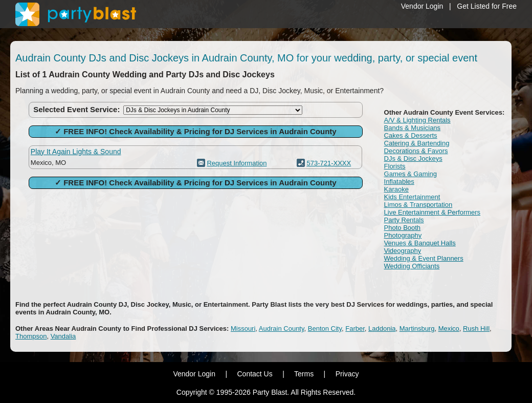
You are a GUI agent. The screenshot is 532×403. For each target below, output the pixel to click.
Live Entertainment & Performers (433, 212)
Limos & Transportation (418, 205)
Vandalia (63, 336)
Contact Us (254, 374)
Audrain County (282, 328)
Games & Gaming (411, 174)
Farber (355, 328)
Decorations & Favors (416, 151)
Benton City (325, 328)
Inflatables (399, 182)
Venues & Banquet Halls (420, 243)
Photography (403, 235)
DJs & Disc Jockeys (413, 158)
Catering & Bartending (417, 143)
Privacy (347, 374)
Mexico (449, 328)
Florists (395, 166)
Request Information (237, 163)
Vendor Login (422, 6)
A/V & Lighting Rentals (417, 120)
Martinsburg (417, 328)
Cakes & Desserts (411, 135)
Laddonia (382, 328)
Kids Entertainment (412, 197)
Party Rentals (404, 220)
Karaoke (396, 189)
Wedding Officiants (412, 266)
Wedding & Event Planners (424, 258)
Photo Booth (403, 228)
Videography (403, 251)
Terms (304, 374)
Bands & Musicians (413, 128)
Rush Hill (476, 328)
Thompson (31, 336)
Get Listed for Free (487, 6)
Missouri (243, 328)
